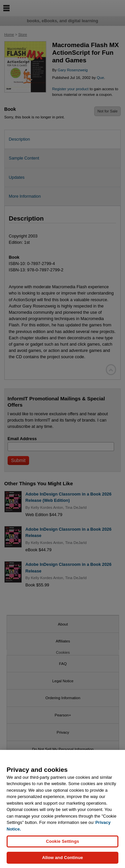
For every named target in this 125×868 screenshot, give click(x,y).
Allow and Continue (62, 859)
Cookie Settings (62, 843)
